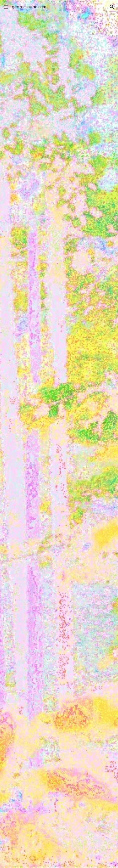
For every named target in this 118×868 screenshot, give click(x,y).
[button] (6, 7)
